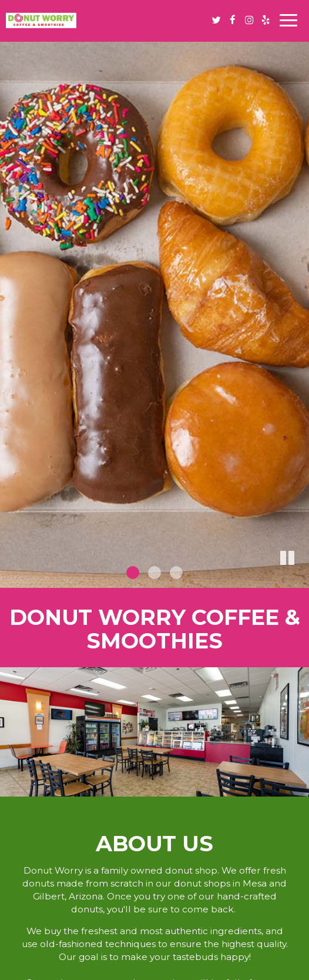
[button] (300, 579)
